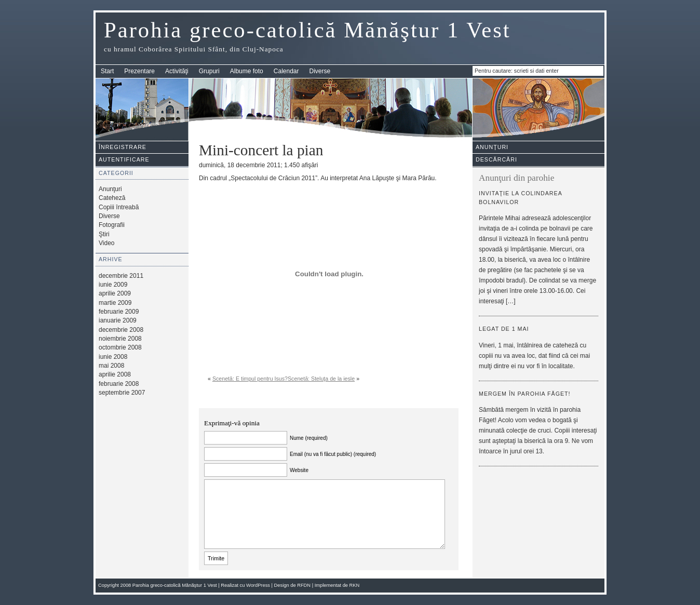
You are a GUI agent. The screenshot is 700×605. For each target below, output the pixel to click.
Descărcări (496, 159)
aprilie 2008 (115, 374)
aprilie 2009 (115, 293)
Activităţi (177, 71)
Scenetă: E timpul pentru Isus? (250, 379)
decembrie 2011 (121, 276)
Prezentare (139, 71)
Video (106, 243)
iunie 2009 (113, 285)
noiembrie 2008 (120, 339)
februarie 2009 (119, 312)
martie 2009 (115, 303)
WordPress (258, 585)
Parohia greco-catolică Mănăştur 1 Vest (307, 30)
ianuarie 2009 (118, 320)
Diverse (320, 71)
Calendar (286, 71)
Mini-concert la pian (261, 150)
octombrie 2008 (120, 347)
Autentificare (124, 159)
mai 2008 (111, 366)
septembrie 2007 (122, 393)
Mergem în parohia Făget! (525, 394)
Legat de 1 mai (504, 329)
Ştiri (104, 234)
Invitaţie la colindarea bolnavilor (520, 198)
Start (107, 71)
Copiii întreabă (119, 207)
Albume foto (247, 71)
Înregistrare (123, 147)
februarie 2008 (119, 384)
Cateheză (112, 198)
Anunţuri (110, 189)
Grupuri (209, 71)
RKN (355, 585)
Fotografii (112, 225)
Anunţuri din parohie (516, 178)
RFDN (304, 585)
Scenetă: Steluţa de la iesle (321, 379)
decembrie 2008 (121, 330)
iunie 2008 (113, 357)
